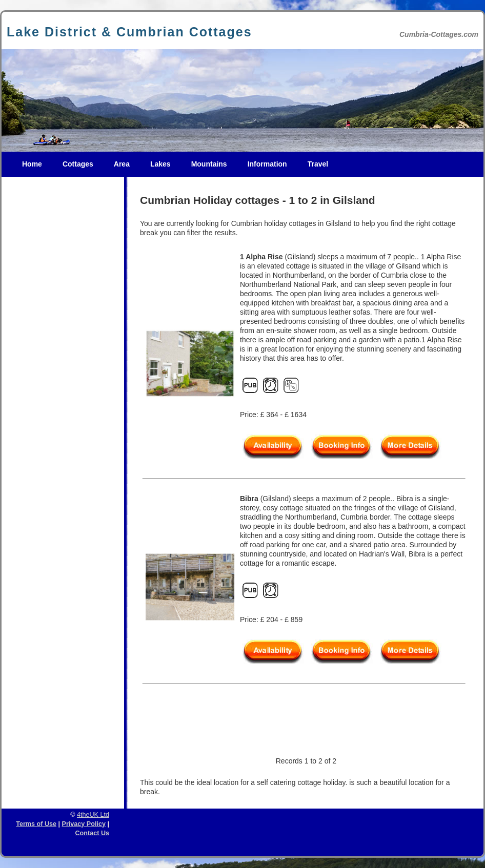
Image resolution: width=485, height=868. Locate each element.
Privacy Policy (84, 824)
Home (32, 164)
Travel (318, 164)
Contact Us (92, 833)
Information (267, 164)
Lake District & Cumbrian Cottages (129, 32)
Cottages (78, 164)
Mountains (209, 164)
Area (122, 164)
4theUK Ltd (93, 815)
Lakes (160, 164)
